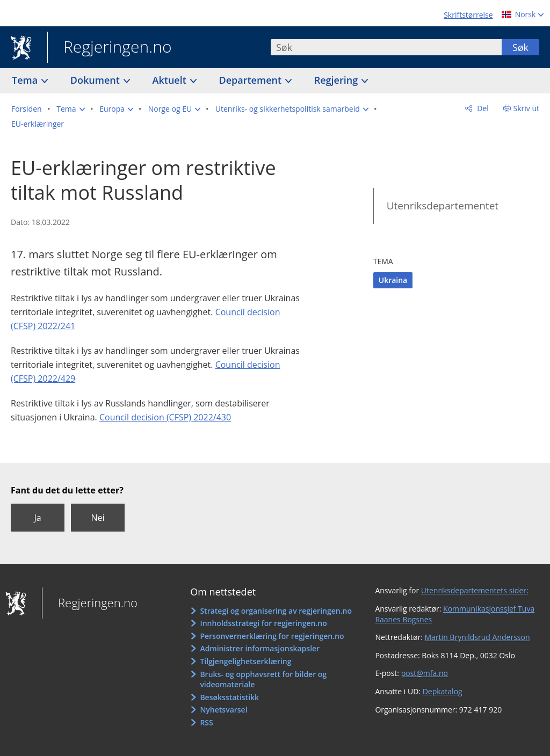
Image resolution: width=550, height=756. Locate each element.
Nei (97, 518)
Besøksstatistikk (229, 697)
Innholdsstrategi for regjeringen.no (263, 623)
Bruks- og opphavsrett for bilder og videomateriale (263, 679)
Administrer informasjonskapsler (260, 648)
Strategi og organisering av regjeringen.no (276, 611)
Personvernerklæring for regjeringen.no (272, 636)
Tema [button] (26, 80)
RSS (206, 722)
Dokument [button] (96, 80)
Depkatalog (443, 691)
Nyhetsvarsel (223, 710)
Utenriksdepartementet (443, 206)
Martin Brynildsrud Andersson (477, 637)
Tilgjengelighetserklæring (245, 661)
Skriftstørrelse (468, 15)
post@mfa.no (425, 673)
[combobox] (386, 47)
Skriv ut (527, 108)
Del (482, 108)
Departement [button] (252, 80)
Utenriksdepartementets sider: (475, 590)
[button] (70, 109)
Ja (37, 518)
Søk (520, 47)
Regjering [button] (337, 80)
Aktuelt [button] (171, 80)
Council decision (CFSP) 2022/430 (165, 417)
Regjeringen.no (110, 48)
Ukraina (393, 280)
